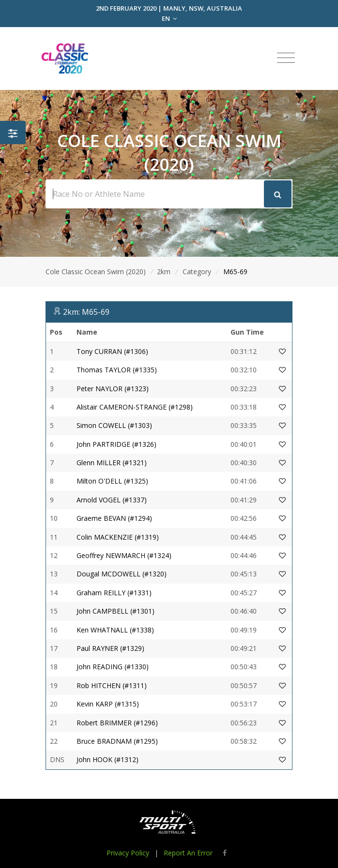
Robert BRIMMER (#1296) (117, 723)
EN (169, 18)
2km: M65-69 (86, 312)
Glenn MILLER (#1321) (112, 463)
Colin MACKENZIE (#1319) (118, 537)
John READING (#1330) (113, 667)
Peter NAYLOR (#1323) (113, 389)
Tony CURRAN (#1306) (112, 351)
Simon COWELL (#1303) (114, 425)
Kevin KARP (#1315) (108, 704)
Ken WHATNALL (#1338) (115, 630)
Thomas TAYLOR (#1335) (117, 370)
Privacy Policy (128, 853)
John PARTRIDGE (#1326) (116, 444)
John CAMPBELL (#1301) (115, 611)
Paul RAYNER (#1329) (110, 648)
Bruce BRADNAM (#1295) (117, 741)
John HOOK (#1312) (108, 759)
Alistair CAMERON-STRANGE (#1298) (135, 407)
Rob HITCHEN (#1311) (112, 685)
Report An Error (188, 853)
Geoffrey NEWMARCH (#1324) (124, 555)
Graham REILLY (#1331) (114, 593)
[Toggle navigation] (286, 58)
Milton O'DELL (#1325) (112, 481)
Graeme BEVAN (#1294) (114, 518)
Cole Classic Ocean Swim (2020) (96, 272)
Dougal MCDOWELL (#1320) (122, 574)
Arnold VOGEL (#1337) (112, 500)
